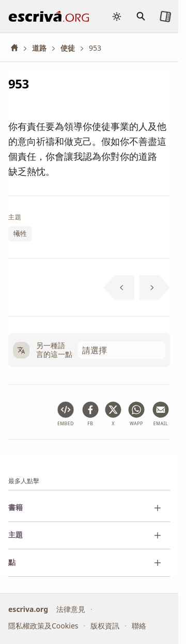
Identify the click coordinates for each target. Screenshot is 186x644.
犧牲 (20, 233)
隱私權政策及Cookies (43, 626)
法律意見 (71, 609)
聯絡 (139, 626)
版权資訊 (105, 626)
